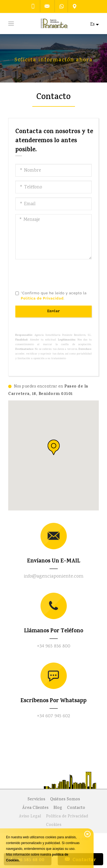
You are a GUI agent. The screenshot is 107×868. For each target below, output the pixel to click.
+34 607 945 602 (53, 716)
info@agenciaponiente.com (54, 576)
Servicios (36, 800)
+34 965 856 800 (54, 646)
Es (95, 25)
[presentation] (57, 274)
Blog (58, 808)
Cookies (54, 825)
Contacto (76, 808)
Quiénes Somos (65, 800)
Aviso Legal (30, 817)
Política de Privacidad (67, 817)
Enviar (54, 311)
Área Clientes (35, 808)
